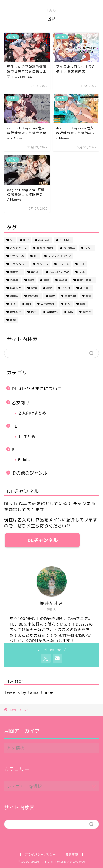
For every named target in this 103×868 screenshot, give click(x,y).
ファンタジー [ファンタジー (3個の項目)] (18, 264)
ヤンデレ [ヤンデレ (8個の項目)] (42, 264)
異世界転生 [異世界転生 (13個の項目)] (48, 304)
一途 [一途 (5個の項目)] (82, 264)
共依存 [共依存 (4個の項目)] (63, 280)
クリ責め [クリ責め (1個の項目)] (69, 248)
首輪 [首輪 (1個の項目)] (13, 320)
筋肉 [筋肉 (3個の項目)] (67, 304)
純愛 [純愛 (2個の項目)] (83, 304)
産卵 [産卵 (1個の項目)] (28, 304)
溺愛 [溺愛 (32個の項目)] (52, 296)
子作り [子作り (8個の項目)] (66, 288)
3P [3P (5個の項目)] (12, 240)
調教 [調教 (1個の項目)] (70, 312)
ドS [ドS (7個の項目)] (36, 256)
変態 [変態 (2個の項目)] (34, 288)
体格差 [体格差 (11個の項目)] (14, 280)
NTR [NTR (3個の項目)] (26, 240)
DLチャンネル (43, 540)
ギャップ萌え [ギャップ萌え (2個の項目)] (45, 248)
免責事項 (72, 854)
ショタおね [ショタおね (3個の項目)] (17, 256)
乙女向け (21, 403)
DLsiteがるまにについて (37, 389)
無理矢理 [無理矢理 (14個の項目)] (70, 296)
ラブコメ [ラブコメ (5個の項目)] (63, 264)
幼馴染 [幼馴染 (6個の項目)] (14, 296)
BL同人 (25, 459)
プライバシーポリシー (40, 854)
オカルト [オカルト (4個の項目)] (65, 240)
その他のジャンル (30, 473)
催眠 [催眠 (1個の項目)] (46, 280)
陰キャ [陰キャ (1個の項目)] (87, 312)
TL (15, 426)
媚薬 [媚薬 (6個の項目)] (49, 288)
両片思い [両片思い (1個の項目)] (16, 272)
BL (15, 450)
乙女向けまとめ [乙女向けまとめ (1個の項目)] (59, 272)
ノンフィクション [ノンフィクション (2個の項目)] (59, 256)
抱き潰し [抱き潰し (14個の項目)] (34, 296)
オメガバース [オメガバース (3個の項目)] (18, 248)
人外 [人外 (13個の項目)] (82, 272)
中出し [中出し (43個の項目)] (35, 272)
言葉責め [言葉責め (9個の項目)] (52, 312)
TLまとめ (27, 436)
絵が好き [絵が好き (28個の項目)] (16, 312)
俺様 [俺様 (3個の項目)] (31, 280)
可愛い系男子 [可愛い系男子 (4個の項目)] (85, 280)
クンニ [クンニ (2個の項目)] (89, 248)
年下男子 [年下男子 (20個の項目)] (86, 288)
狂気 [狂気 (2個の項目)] (89, 296)
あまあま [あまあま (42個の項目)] (44, 240)
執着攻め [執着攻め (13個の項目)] (16, 288)
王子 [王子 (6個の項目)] (13, 304)
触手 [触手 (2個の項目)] (34, 312)
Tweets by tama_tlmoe (29, 692)
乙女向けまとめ (32, 413)
